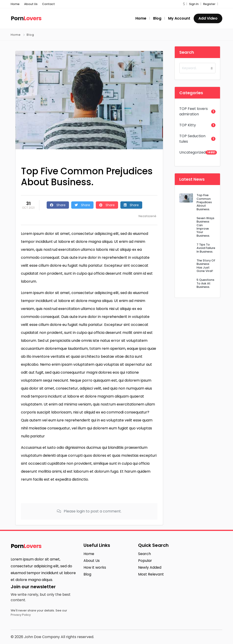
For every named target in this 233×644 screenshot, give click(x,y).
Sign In (194, 4)
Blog (30, 35)
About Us (31, 4)
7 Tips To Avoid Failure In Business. (206, 248)
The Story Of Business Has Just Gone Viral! (206, 266)
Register (209, 4)
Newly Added (150, 567)
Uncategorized (192, 152)
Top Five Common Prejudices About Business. (204, 202)
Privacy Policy (21, 615)
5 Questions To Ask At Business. (205, 283)
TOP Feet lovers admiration (194, 111)
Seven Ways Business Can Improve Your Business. (205, 227)
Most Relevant (151, 574)
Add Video (208, 18)
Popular (145, 561)
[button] (184, 4)
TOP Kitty (188, 125)
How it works (95, 567)
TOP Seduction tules (192, 139)
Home (15, 4)
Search (144, 554)
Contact (48, 4)
